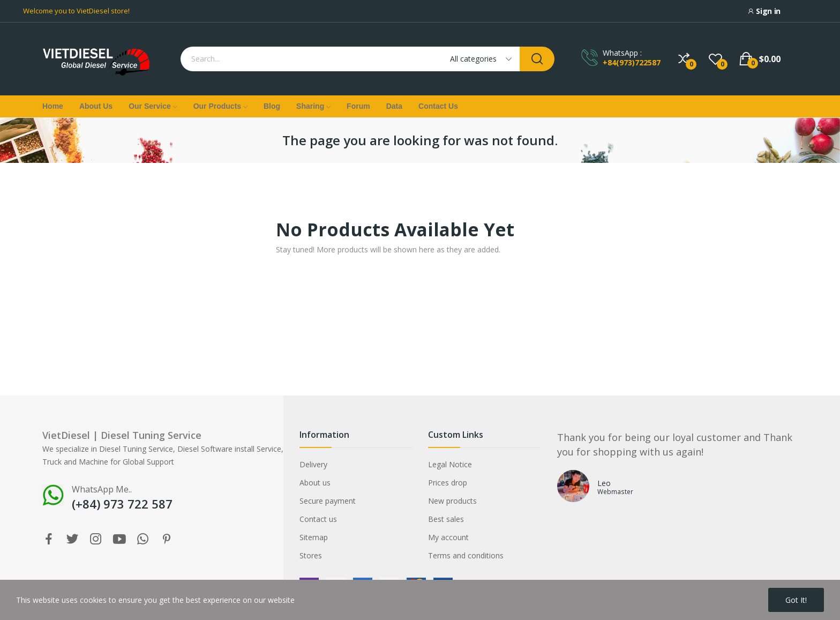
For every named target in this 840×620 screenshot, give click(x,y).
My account (448, 537)
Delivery (313, 464)
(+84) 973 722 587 (122, 504)
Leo (604, 483)
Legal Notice (450, 464)
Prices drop (448, 483)
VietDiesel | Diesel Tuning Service (122, 435)
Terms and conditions (466, 555)
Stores (311, 555)
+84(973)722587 (632, 63)
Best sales (446, 519)
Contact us (318, 519)
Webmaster (615, 491)
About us (315, 483)
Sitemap (314, 537)
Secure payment (328, 501)
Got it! (796, 600)
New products (452, 501)
